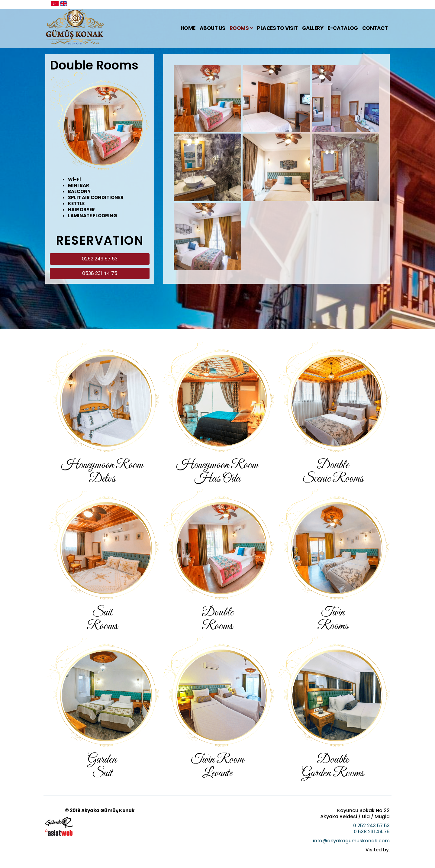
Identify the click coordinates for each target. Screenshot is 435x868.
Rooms (239, 28)
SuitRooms (102, 619)
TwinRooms (333, 619)
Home (188, 28)
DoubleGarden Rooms (333, 766)
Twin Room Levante (217, 766)
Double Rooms (217, 619)
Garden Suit (102, 766)
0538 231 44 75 (100, 273)
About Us (213, 28)
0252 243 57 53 (100, 259)
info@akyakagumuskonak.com (351, 841)
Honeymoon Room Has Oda (217, 472)
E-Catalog (343, 28)
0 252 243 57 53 (371, 826)
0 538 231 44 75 (372, 832)
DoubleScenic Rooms (333, 472)
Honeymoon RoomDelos (102, 472)
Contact (375, 28)
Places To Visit (277, 28)
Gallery (313, 28)
